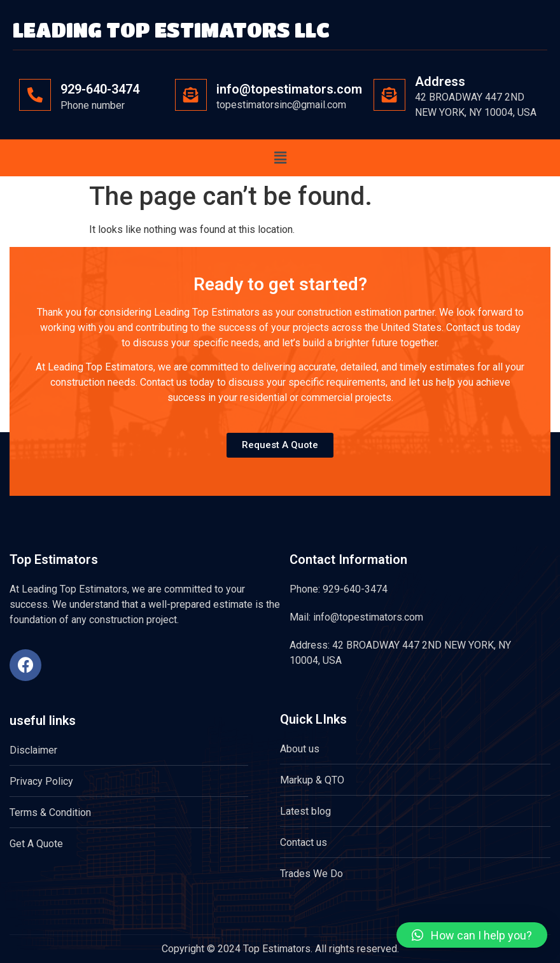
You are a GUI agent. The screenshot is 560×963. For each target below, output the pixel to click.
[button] (280, 158)
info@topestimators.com (289, 89)
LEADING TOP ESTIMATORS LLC (171, 30)
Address (440, 81)
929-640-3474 (100, 89)
